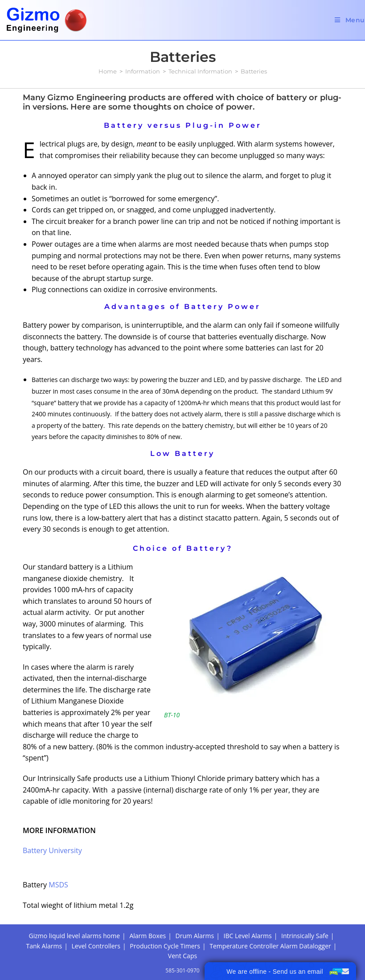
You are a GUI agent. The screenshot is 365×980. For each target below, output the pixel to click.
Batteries (254, 71)
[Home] (108, 71)
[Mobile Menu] (350, 20)
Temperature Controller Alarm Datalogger (270, 946)
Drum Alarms (195, 936)
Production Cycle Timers (165, 946)
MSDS (58, 885)
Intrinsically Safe (305, 936)
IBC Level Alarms (248, 936)
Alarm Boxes (148, 936)
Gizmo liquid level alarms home (75, 936)
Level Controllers (96, 946)
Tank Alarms (44, 946)
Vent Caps (182, 956)
